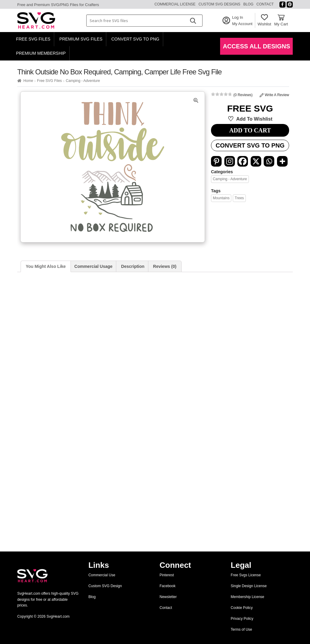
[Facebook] (243, 161)
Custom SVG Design (105, 586)
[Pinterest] (216, 161)
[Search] (193, 21)
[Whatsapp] (269, 161)
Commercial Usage (94, 266)
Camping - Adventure (83, 81)
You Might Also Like (46, 266)
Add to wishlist (254, 119)
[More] (282, 161)
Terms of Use (241, 629)
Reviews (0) (165, 266)
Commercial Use (102, 575)
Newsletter (168, 597)
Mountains (221, 198)
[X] (256, 161)
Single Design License (249, 586)
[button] (196, 100)
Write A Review (274, 95)
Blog (248, 4)
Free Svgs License (246, 575)
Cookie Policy (242, 608)
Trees (239, 198)
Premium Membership (41, 53)
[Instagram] (230, 161)
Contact (265, 4)
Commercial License (175, 4)
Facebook (168, 586)
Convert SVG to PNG (135, 39)
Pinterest (167, 575)
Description (133, 266)
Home (28, 81)
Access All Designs (256, 46)
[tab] (46, 267)
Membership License (247, 597)
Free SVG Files (33, 39)
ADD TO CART (250, 130)
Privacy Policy (242, 619)
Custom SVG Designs (219, 4)
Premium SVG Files (81, 39)
